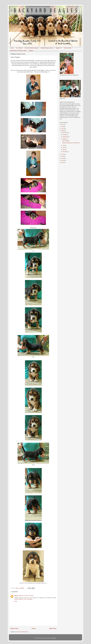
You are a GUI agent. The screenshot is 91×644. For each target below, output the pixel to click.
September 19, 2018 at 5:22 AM (26, 596)
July (64, 145)
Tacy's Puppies (66, 141)
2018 (63, 131)
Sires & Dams (68, 48)
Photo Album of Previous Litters (18, 50)
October (65, 135)
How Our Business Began (32, 48)
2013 (63, 162)
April (64, 150)
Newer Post (14, 628)
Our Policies (19, 48)
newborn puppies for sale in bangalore (23, 599)
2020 (63, 127)
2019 (63, 129)
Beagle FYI (59, 48)
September (65, 137)
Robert (16, 596)
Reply (16, 601)
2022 (63, 125)
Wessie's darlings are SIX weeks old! (71, 143)
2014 (63, 160)
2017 (63, 154)
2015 (63, 158)
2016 (63, 156)
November (65, 133)
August (64, 139)
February (65, 152)
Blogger (54, 638)
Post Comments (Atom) (23, 632)
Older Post (53, 628)
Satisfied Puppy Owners (47, 48)
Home (12, 48)
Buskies (31, 50)
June (64, 147)
